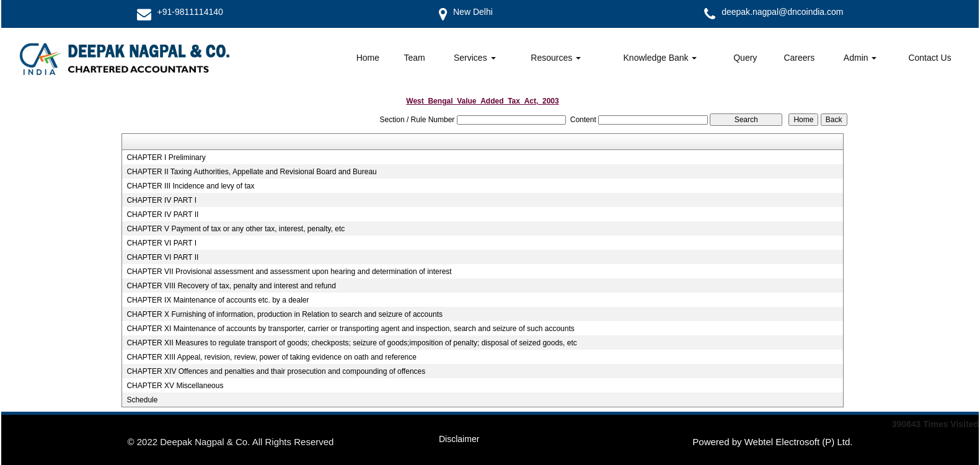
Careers (799, 58)
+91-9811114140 (190, 12)
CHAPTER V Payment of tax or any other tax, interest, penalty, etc (236, 229)
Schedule (142, 400)
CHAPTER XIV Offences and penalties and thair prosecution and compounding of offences (276, 371)
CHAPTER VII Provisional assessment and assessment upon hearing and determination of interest (289, 272)
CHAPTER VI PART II (162, 257)
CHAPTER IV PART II (162, 215)
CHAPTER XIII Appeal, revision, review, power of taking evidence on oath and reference (271, 357)
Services (475, 58)
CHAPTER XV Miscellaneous (175, 386)
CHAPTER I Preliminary (166, 157)
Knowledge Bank (660, 58)
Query (745, 58)
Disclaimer (459, 439)
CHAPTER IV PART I (161, 200)
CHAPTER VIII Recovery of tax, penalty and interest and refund (231, 286)
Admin (860, 58)
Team (414, 58)
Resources (556, 58)
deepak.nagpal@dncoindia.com (782, 12)
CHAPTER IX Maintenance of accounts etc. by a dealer (218, 300)
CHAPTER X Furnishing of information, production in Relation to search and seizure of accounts (285, 314)
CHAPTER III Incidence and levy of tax (190, 186)
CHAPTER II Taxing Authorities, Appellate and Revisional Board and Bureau (251, 172)
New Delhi (473, 12)
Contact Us (929, 58)
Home (368, 58)
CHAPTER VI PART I (161, 243)
